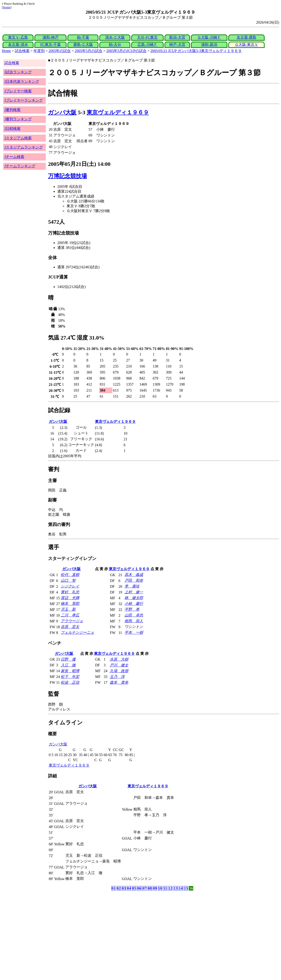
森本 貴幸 (119, 682)
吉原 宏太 (70, 627)
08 (150, 888)
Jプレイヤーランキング (24, 100)
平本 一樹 (134, 632)
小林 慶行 (134, 604)
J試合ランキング (18, 72)
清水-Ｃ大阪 (115, 37)
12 (170, 888)
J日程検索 (12, 128)
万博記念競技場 (67, 176)
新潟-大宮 (177, 37)
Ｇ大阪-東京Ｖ (246, 45)
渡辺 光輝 (70, 598)
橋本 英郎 (70, 604)
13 (176, 888)
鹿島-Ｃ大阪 (83, 45)
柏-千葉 (83, 37)
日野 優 (68, 659)
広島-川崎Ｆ (147, 45)
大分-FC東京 (147, 37)
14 (181, 888)
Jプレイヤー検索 (18, 91)
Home (7, 7)
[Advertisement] (118, 928)
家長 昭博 (70, 671)
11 (165, 888)
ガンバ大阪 (62, 112)
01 (113, 888)
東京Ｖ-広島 (18, 37)
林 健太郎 (134, 598)
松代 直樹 (70, 575)
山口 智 (68, 580)
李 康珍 (132, 586)
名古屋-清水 (18, 45)
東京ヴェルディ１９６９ (118, 112)
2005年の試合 (60, 51)
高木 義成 (134, 575)
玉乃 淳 (117, 677)
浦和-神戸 (50, 37)
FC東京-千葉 (50, 45)
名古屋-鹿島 (246, 37)
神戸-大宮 (177, 45)
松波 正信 (70, 682)
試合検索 (22, 51)
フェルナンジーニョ (77, 632)
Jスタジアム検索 (18, 138)
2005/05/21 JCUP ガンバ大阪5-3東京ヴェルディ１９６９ (196, 51)
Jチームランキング (20, 166)
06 (139, 888)
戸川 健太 (119, 665)
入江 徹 (68, 665)
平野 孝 (132, 609)
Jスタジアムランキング (24, 147)
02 (119, 888)
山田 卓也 (134, 615)
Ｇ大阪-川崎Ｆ (209, 37)
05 (134, 888)
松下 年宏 (70, 677)
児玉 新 (68, 609)
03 (124, 888)
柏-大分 (115, 45)
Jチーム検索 (14, 157)
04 (129, 888)
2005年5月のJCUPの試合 (126, 51)
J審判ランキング (18, 119)
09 (155, 888)
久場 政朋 (119, 671)
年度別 (39, 51)
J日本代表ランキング (22, 82)
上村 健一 (134, 592)
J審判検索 (12, 110)
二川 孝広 (70, 615)
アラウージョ (72, 621)
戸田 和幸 (134, 580)
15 (186, 888)
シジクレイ (70, 586)
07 (144, 888)
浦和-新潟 (209, 45)
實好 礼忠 (70, 592)
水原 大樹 (119, 659)
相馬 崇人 (134, 621)
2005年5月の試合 (89, 51)
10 (160, 888)
